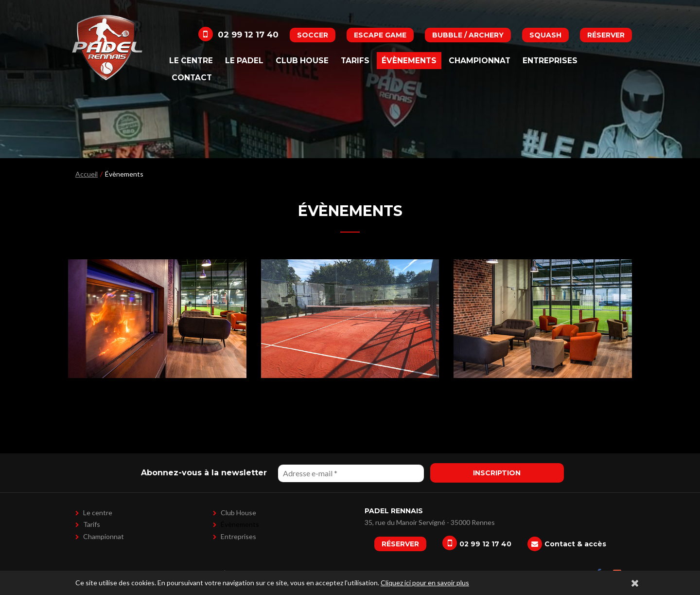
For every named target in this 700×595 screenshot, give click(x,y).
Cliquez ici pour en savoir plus (425, 583)
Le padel (244, 61)
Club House (302, 61)
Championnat (480, 61)
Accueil (87, 174)
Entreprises (550, 61)
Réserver (606, 35)
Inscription (497, 473)
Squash (545, 35)
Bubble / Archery (468, 35)
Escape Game (380, 35)
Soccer (313, 35)
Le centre (191, 61)
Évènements (409, 61)
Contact (192, 78)
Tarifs (355, 61)
